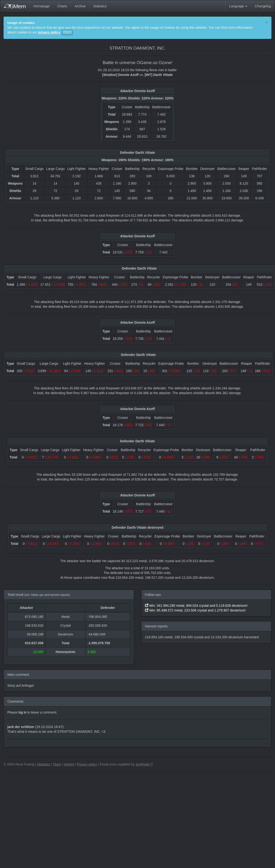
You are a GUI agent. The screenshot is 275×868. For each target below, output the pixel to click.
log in (22, 712)
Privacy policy (87, 764)
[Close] (266, 22)
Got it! (67, 33)
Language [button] (238, 6)
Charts (62, 6)
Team (57, 764)
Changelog (263, 6)
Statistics (100, 6)
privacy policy (49, 32)
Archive (80, 6)
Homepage (41, 6)
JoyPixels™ (144, 764)
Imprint (69, 764)
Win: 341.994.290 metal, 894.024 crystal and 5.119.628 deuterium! (196, 606)
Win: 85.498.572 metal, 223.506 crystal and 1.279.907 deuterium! (195, 610)
